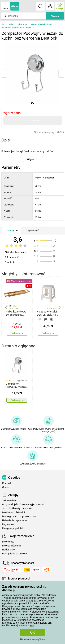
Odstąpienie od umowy (15, 554)
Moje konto (8, 542)
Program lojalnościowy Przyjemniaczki (23, 505)
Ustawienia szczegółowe (33, 639)
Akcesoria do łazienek (42, 24)
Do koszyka (33, 120)
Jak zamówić (9, 501)
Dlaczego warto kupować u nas (19, 516)
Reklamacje (8, 550)
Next (59, 307)
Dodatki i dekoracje (17, 24)
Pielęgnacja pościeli (13, 528)
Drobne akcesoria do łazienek (16, 28)
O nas (5, 487)
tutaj (32, 625)
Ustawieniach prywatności (30, 620)
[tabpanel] (33, 73)
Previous (6, 307)
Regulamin (8, 524)
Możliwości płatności (14, 512)
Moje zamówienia (12, 546)
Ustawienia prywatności (15, 520)
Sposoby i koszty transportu (17, 509)
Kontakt (7, 483)
